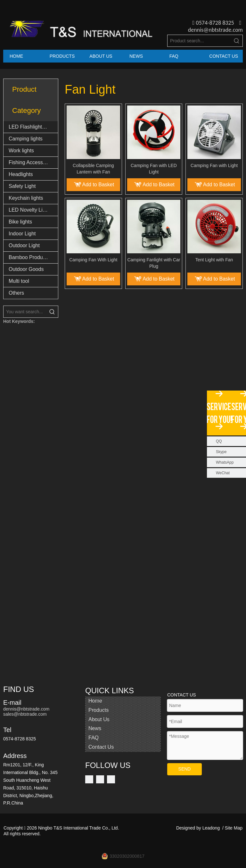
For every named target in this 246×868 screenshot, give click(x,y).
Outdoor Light (24, 245)
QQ (219, 441)
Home (95, 701)
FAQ (94, 738)
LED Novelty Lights (30, 210)
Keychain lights (26, 198)
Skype (221, 452)
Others (16, 293)
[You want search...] (25, 312)
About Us (99, 719)
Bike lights (20, 222)
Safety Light (22, 186)
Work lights (21, 151)
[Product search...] (199, 41)
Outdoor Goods (26, 269)
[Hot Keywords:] (237, 41)
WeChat (223, 473)
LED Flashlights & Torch (33, 127)
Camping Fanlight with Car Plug (154, 263)
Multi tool (19, 281)
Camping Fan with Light (214, 165)
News (95, 728)
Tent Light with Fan (214, 260)
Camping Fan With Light (93, 260)
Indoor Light (22, 234)
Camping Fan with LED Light (154, 169)
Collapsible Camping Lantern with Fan (93, 169)
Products (98, 710)
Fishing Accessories (31, 162)
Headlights (21, 174)
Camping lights (26, 139)
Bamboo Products (29, 257)
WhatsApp (225, 462)
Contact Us (101, 747)
